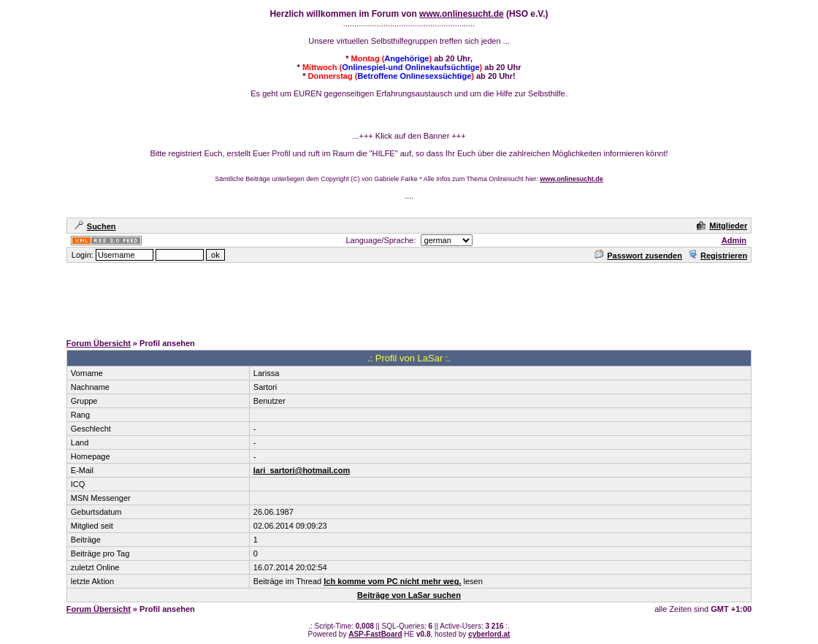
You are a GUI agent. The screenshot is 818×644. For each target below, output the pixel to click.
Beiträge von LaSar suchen (409, 595)
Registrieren (718, 256)
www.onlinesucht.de (462, 14)
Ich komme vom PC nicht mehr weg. (392, 581)
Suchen (95, 226)
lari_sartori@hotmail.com (302, 470)
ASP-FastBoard (375, 634)
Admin (734, 240)
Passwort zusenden (638, 256)
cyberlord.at (489, 634)
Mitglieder (722, 226)
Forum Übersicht (99, 343)
